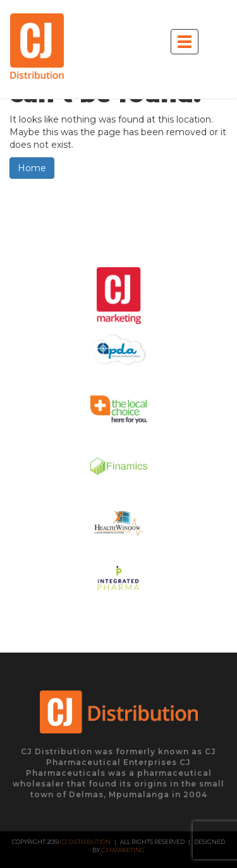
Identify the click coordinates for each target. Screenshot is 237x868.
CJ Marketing (123, 850)
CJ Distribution (85, 842)
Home (32, 168)
